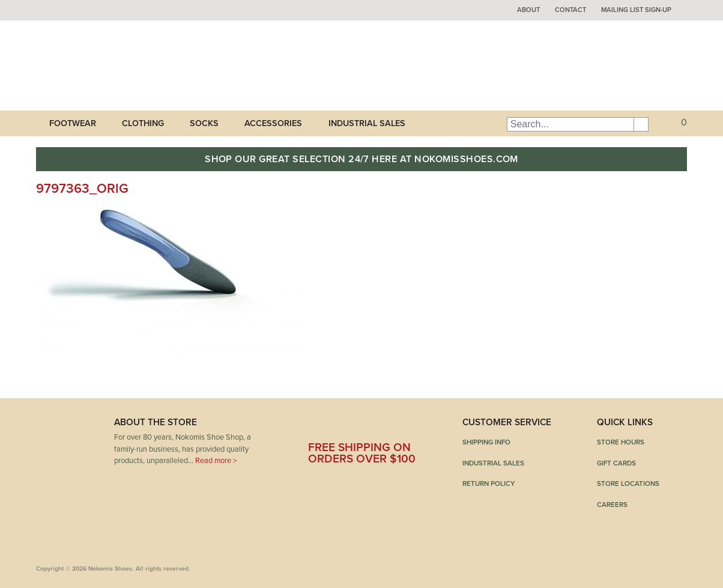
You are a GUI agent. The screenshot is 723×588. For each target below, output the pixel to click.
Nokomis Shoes (116, 65)
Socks (204, 123)
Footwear (73, 123)
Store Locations (628, 483)
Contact (570, 10)
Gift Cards (616, 463)
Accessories (273, 123)
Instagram (410, 426)
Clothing (143, 123)
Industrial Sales (367, 123)
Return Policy (489, 483)
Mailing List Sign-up (636, 10)
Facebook (317, 426)
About (528, 10)
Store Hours (621, 442)
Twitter (348, 426)
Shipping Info (486, 442)
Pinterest (379, 426)
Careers (612, 505)
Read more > (216, 461)
